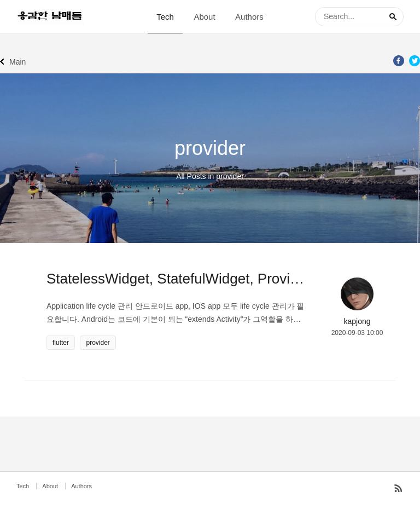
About (204, 17)
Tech (165, 17)
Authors (249, 17)
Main (17, 62)
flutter (61, 343)
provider (98, 343)
